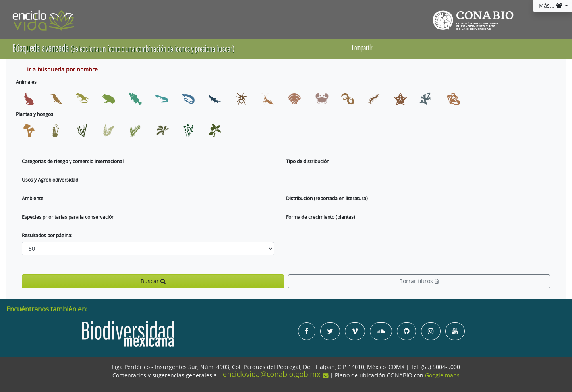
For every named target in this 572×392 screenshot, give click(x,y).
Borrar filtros (419, 281)
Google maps (442, 375)
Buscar (153, 281)
